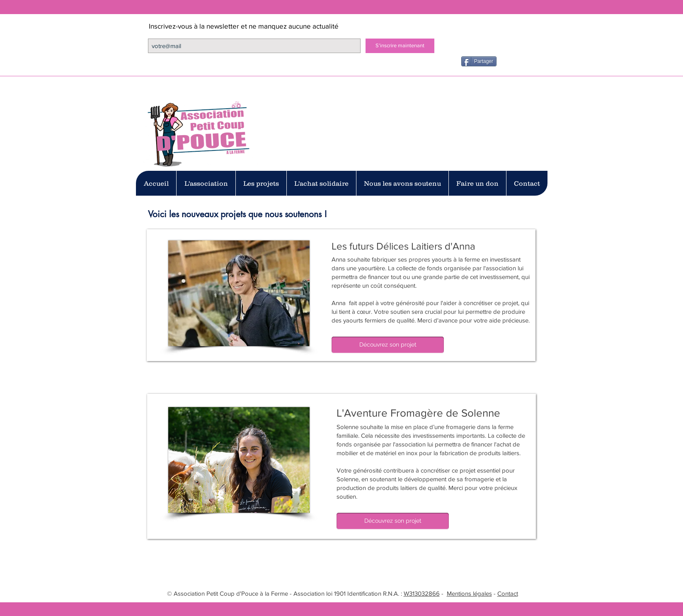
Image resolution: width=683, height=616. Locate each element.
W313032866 (422, 593)
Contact (508, 593)
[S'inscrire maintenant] (400, 46)
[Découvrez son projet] (388, 345)
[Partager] (479, 61)
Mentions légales (469, 593)
